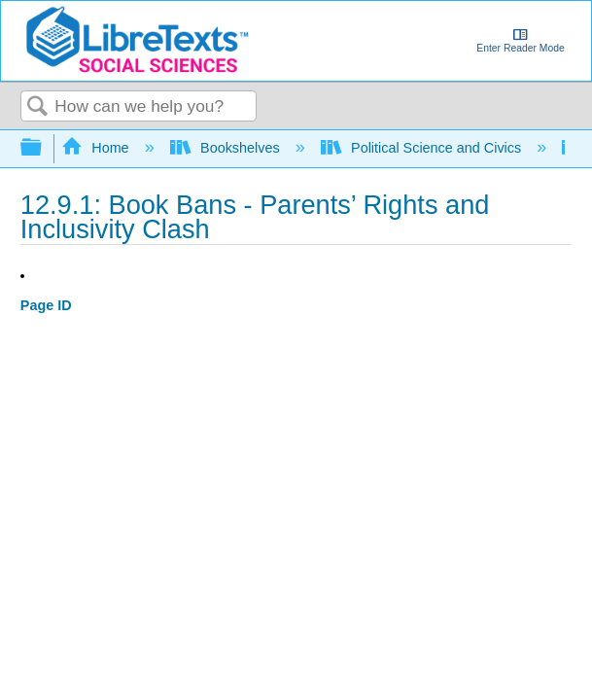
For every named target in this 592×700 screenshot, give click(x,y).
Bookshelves (227, 148)
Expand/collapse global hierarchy (44, 148)
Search (38, 107)
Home (97, 148)
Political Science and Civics (423, 148)
